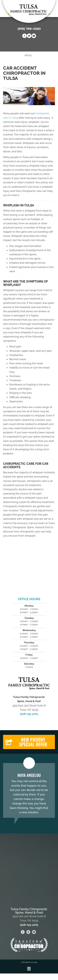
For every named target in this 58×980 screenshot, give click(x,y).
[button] (29, 742)
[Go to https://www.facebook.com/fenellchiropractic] (24, 36)
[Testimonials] (29, 790)
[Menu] (29, 969)
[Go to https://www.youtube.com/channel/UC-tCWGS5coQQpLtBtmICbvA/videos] (34, 36)
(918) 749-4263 (29, 29)
